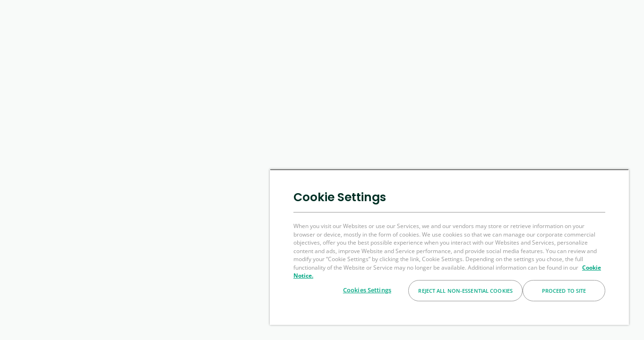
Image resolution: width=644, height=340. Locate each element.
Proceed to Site (564, 291)
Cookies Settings (367, 290)
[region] (449, 247)
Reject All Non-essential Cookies (465, 291)
